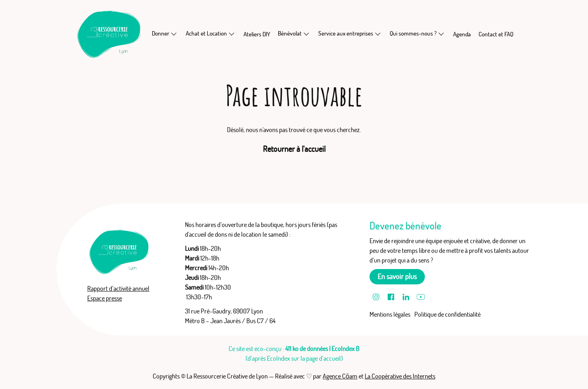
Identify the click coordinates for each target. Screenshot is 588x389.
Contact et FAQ (496, 34)
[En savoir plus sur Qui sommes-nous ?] (441, 34)
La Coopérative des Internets (400, 376)
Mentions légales (390, 314)
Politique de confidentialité (447, 314)
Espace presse (105, 298)
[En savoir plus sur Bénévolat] (307, 34)
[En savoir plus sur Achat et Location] (232, 34)
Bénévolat (290, 33)
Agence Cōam (340, 376)
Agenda (462, 34)
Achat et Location (206, 33)
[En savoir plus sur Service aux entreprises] (378, 34)
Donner (161, 33)
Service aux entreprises (346, 33)
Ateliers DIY (257, 34)
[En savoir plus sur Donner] (174, 34)
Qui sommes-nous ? (413, 33)
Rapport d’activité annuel (118, 288)
